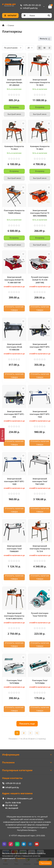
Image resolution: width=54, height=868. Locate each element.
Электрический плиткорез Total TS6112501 (40, 481)
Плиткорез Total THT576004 (40, 682)
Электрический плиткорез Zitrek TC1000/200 (14, 347)
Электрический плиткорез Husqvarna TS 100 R (40, 82)
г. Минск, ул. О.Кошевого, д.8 (19, 798)
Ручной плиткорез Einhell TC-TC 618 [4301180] (40, 280)
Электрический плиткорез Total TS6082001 (14, 549)
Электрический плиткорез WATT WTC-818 (14, 414)
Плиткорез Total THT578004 (14, 682)
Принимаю (45, 863)
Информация (27, 755)
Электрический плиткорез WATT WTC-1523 (40, 414)
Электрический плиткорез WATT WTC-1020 (14, 481)
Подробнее (21, 858)
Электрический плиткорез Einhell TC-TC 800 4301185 (14, 280)
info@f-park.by (28, 8)
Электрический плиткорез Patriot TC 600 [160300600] (40, 213)
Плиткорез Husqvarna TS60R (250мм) (14, 212)
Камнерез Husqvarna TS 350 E (14, 148)
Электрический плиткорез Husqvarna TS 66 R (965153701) (14, 616)
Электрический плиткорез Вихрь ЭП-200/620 (14, 82)
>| (37, 733)
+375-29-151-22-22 (30, 5)
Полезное (27, 762)
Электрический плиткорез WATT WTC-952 (40, 347)
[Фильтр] (2, 435)
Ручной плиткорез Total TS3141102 (40, 614)
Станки (11, 25)
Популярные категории (27, 770)
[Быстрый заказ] (14, 114)
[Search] (40, 16)
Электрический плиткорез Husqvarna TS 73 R (40, 549)
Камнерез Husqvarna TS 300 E (40, 148)
